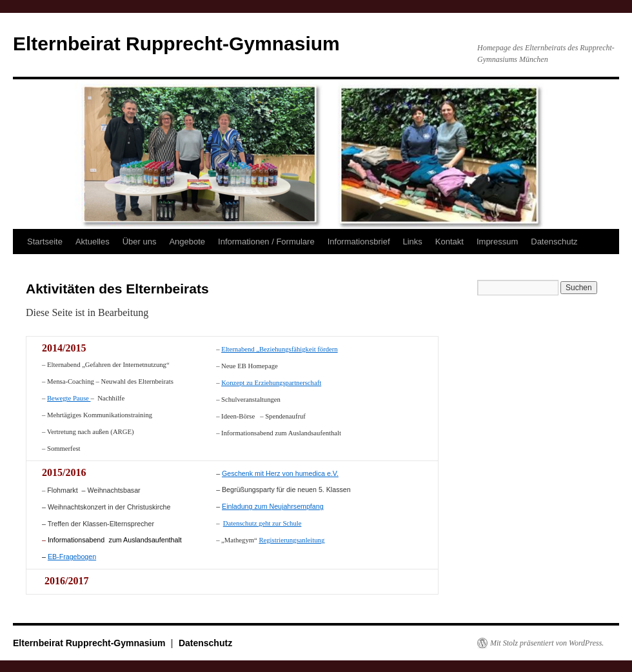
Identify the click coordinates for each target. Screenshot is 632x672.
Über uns (140, 242)
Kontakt (449, 242)
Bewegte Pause (69, 398)
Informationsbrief (359, 242)
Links (413, 242)
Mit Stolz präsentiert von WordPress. (547, 642)
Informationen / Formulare (266, 242)
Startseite (45, 242)
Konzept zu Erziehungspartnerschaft (271, 383)
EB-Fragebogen (72, 556)
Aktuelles (93, 242)
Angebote (187, 242)
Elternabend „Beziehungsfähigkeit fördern (280, 349)
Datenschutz (554, 242)
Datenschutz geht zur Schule (262, 523)
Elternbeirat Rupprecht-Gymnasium (176, 44)
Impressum (497, 242)
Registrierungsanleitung (291, 540)
